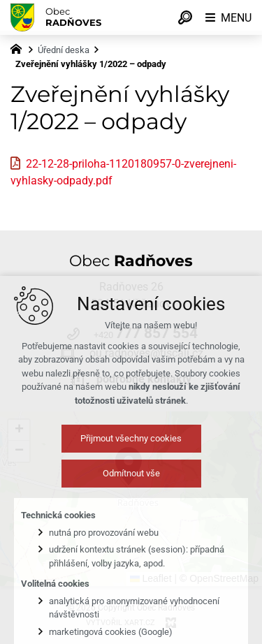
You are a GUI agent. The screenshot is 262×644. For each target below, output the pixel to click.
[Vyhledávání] (185, 17)
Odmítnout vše (131, 484)
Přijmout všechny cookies (131, 449)
